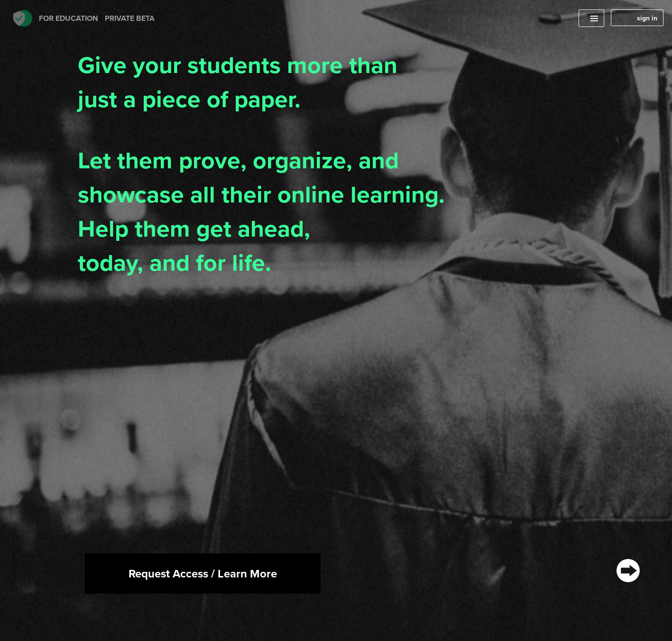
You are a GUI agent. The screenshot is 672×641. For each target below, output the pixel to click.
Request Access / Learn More (203, 573)
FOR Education (84, 18)
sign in (647, 18)
